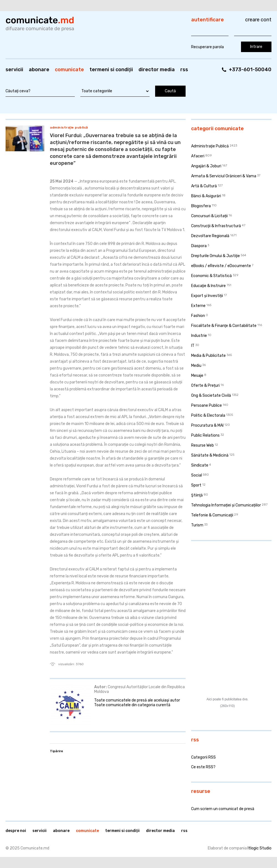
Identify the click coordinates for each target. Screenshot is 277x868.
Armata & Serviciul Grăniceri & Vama (224, 176)
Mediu (196, 366)
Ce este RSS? (203, 767)
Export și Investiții (207, 296)
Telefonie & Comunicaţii (212, 515)
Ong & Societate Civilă (211, 395)
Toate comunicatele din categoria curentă (132, 705)
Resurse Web (202, 445)
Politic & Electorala (208, 415)
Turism (197, 525)
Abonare (39, 70)
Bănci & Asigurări (206, 196)
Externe (198, 306)
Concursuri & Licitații (209, 216)
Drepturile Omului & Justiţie (216, 256)
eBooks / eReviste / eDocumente (221, 266)
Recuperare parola (207, 47)
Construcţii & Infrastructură (216, 226)
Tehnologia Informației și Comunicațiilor (226, 505)
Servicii (14, 70)
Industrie (199, 336)
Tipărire (57, 751)
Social (197, 475)
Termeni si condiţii (111, 70)
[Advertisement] (226, 581)
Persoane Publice (207, 405)
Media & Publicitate (208, 356)
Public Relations (205, 435)
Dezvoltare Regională (210, 236)
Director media (157, 70)
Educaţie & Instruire (208, 286)
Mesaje (197, 376)
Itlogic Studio (260, 848)
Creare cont (258, 20)
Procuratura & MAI (207, 425)
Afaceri (198, 156)
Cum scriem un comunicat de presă (223, 809)
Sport (196, 485)
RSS (184, 70)
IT (193, 346)
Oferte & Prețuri (205, 386)
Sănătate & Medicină (210, 455)
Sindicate (200, 465)
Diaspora (199, 246)
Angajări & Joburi (206, 166)
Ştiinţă (197, 495)
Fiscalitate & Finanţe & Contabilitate (224, 326)
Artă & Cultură (204, 186)
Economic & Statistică (211, 276)
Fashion (198, 316)
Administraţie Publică (69, 127)
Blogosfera (201, 206)
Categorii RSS (203, 757)
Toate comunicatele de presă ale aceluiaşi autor (137, 700)
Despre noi (16, 831)
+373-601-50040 (250, 70)
